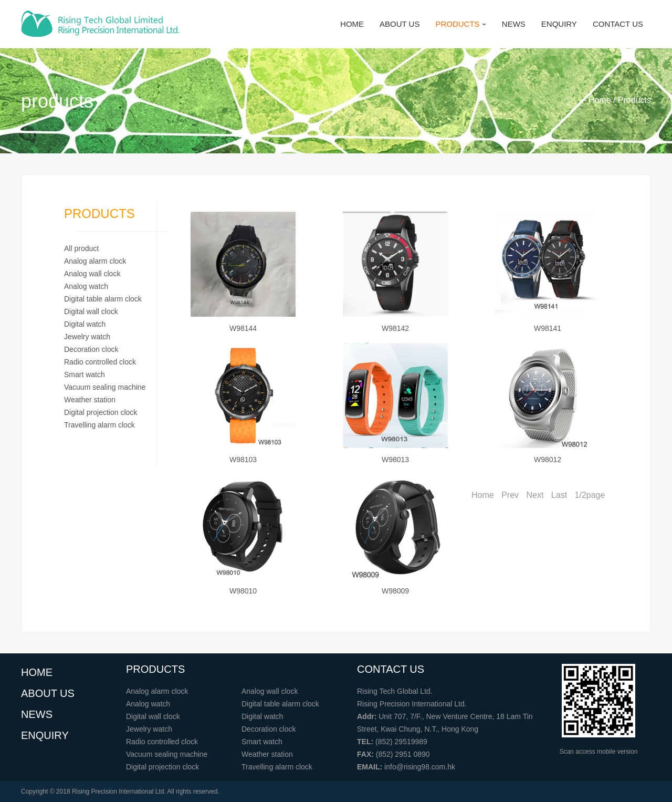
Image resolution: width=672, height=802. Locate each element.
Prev (510, 495)
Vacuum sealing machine (105, 387)
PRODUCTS (460, 24)
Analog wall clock (92, 274)
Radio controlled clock (100, 362)
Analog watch (86, 286)
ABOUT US (400, 24)
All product (81, 248)
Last (559, 495)
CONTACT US (618, 24)
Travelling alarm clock (99, 425)
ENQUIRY (559, 24)
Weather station (90, 400)
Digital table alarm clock (103, 299)
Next (535, 495)
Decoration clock (91, 349)
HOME (352, 24)
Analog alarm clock (95, 261)
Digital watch (85, 324)
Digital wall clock (91, 311)
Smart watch (85, 374)
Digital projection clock (101, 412)
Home (483, 495)
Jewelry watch (87, 337)
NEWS (514, 24)
